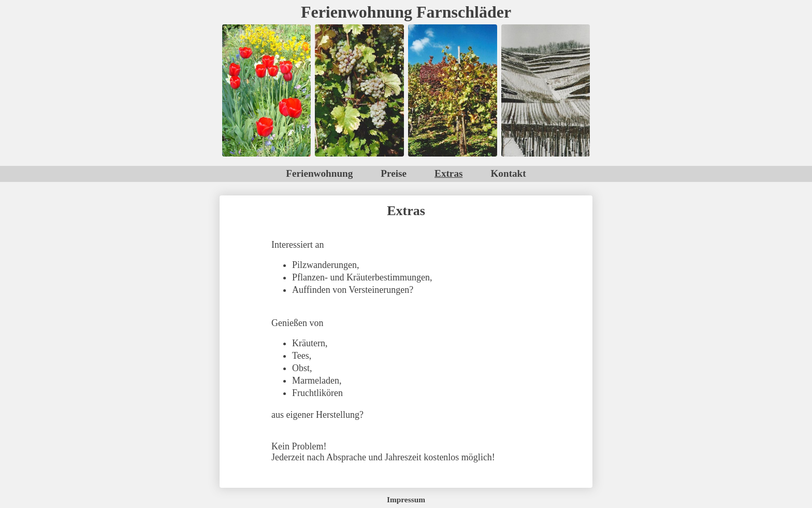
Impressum (406, 499)
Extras (448, 173)
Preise (394, 173)
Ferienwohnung (319, 173)
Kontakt (508, 173)
